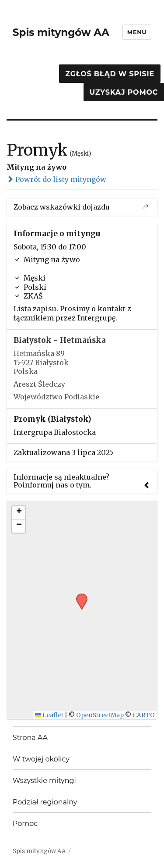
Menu (137, 32)
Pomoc (25, 824)
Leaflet (49, 715)
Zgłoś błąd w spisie (110, 74)
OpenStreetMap (100, 715)
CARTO (144, 715)
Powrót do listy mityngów (56, 179)
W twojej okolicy (41, 759)
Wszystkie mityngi (44, 781)
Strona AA (30, 738)
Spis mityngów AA (61, 32)
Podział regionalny (45, 802)
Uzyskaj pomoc (124, 92)
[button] (79, 596)
